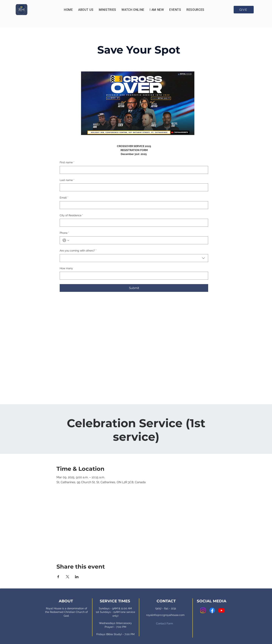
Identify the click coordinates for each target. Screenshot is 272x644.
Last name (67, 180)
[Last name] (133, 187)
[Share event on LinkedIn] (77, 577)
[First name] (133, 170)
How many (66, 268)
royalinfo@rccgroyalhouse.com (165, 615)
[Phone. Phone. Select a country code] (66, 240)
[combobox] (134, 258)
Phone (64, 233)
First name (67, 163)
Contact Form (165, 623)
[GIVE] (244, 10)
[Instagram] (203, 610)
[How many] (133, 276)
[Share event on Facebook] (58, 577)
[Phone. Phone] (138, 240)
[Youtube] (221, 610)
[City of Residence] (133, 223)
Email (64, 198)
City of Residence (71, 215)
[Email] (133, 205)
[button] (86, 10)
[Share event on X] (68, 577)
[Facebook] (212, 610)
